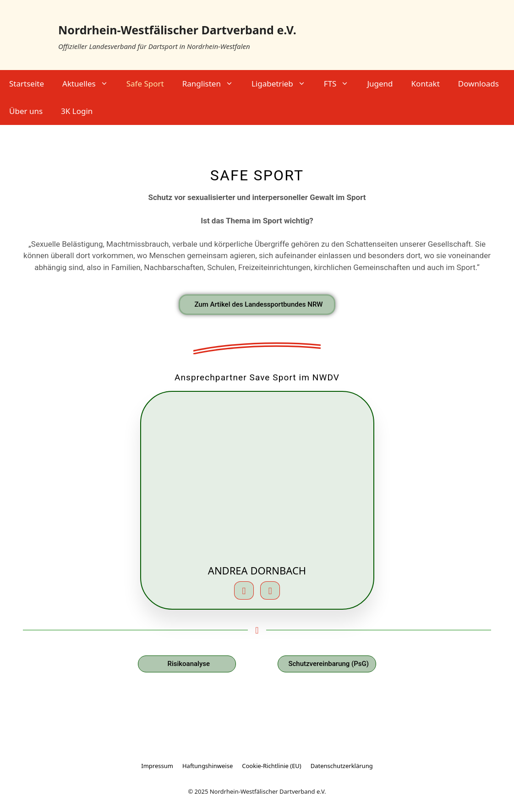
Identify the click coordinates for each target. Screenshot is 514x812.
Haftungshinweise (208, 766)
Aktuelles (90, 84)
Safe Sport (145, 84)
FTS (341, 84)
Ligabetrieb (283, 84)
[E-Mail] (244, 590)
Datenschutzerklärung (342, 766)
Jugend (380, 84)
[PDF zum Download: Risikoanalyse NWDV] (187, 664)
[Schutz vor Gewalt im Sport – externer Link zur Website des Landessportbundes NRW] (257, 305)
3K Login (77, 111)
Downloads (478, 84)
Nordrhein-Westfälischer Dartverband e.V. (177, 30)
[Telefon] (270, 590)
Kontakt (426, 84)
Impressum (157, 766)
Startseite (27, 84)
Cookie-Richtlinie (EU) (272, 766)
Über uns (26, 111)
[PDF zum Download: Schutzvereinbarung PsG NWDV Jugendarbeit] (327, 664)
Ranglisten (212, 84)
